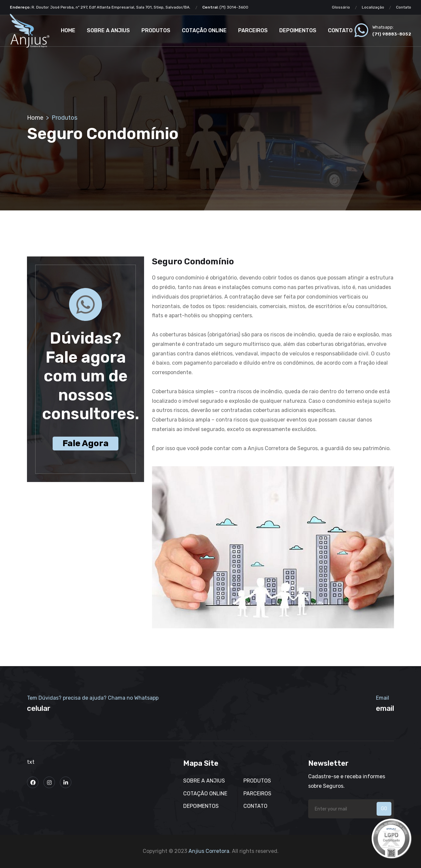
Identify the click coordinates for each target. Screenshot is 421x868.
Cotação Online (204, 30)
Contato (404, 7)
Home (68, 30)
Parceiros (253, 30)
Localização (373, 7)
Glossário (341, 7)
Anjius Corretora (209, 851)
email (385, 708)
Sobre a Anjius (108, 30)
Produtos (156, 30)
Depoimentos (298, 30)
